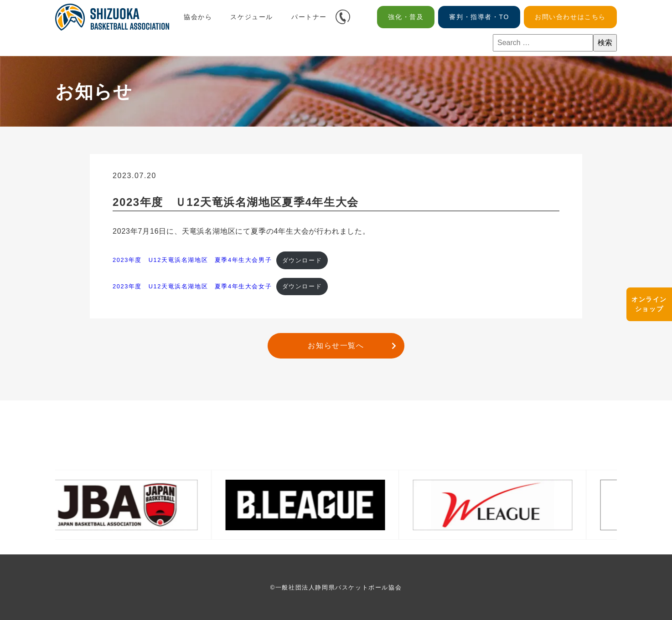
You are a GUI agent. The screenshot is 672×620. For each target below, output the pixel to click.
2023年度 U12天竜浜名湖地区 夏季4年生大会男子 (192, 260)
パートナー (309, 17)
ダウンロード (302, 260)
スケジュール (252, 17)
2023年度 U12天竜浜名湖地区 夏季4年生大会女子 (192, 286)
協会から (198, 17)
